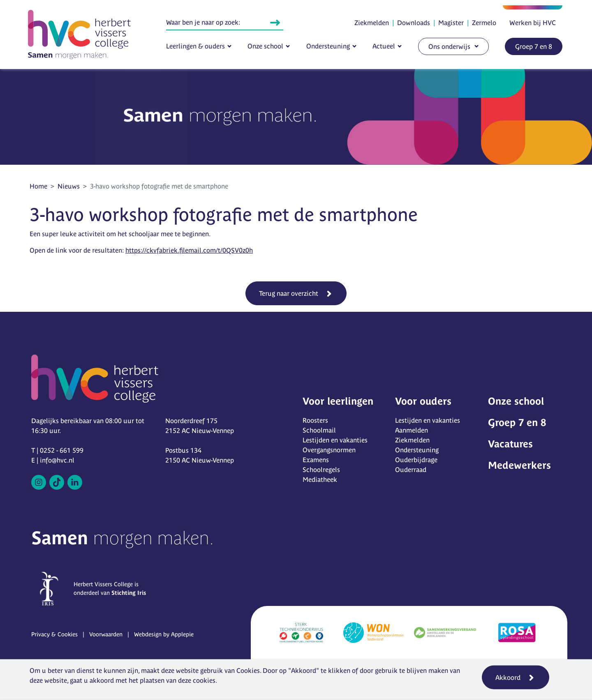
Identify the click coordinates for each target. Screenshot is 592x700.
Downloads (414, 23)
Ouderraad (411, 470)
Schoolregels (321, 470)
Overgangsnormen (329, 450)
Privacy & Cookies (54, 634)
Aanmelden (412, 430)
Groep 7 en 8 (534, 46)
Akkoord (508, 677)
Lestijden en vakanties (335, 440)
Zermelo (484, 23)
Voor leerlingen (338, 401)
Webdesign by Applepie (164, 634)
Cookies (248, 670)
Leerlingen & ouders (195, 46)
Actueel (384, 46)
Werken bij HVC (533, 23)
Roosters (315, 420)
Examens (316, 460)
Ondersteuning (328, 46)
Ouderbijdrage (416, 460)
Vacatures (510, 444)
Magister (451, 23)
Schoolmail (319, 430)
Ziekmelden (372, 23)
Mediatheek (320, 479)
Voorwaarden (106, 634)
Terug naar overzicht (289, 293)
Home (38, 186)
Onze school (265, 46)
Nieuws (69, 186)
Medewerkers (519, 465)
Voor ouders (423, 401)
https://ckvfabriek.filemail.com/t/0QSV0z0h (189, 250)
